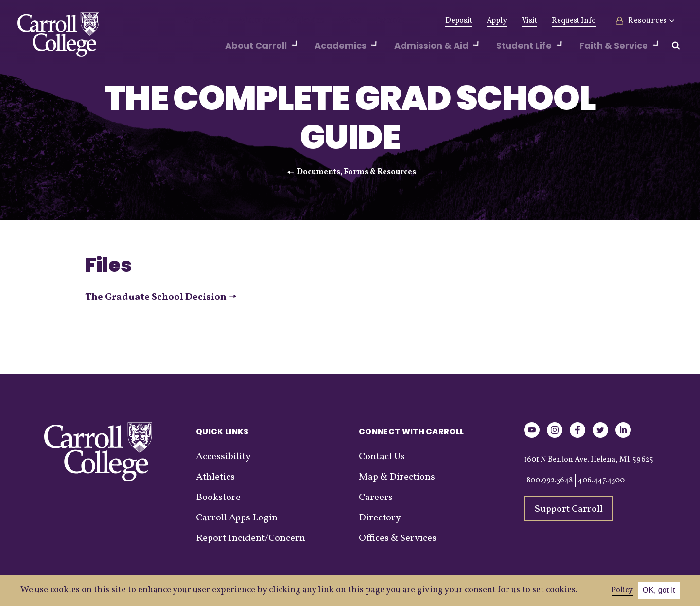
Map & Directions (397, 477)
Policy (622, 590)
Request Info (574, 21)
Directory (380, 518)
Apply (497, 21)
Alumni (245, 21)
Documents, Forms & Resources (357, 172)
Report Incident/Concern (251, 538)
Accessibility (223, 457)
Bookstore (218, 498)
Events (362, 21)
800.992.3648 (550, 481)
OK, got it (659, 590)
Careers (376, 498)
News (327, 21)
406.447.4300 (601, 481)
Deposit (459, 21)
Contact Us (382, 457)
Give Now (200, 21)
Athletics (288, 21)
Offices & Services (398, 538)
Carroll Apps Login (237, 518)
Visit (529, 21)
